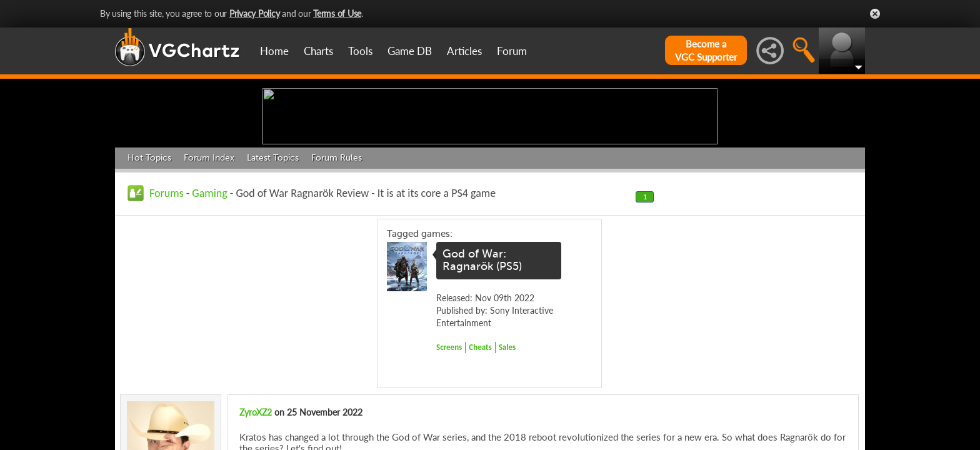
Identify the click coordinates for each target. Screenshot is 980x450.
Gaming (209, 290)
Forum (512, 51)
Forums (167, 290)
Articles (464, 51)
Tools (360, 51)
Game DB (410, 51)
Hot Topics (149, 255)
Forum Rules (337, 255)
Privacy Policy (255, 13)
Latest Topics (273, 255)
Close (875, 14)
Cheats (480, 444)
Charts (318, 51)
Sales (507, 444)
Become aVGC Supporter (706, 50)
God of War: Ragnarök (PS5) (482, 357)
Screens (449, 444)
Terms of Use (337, 13)
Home (274, 51)
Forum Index (209, 255)
